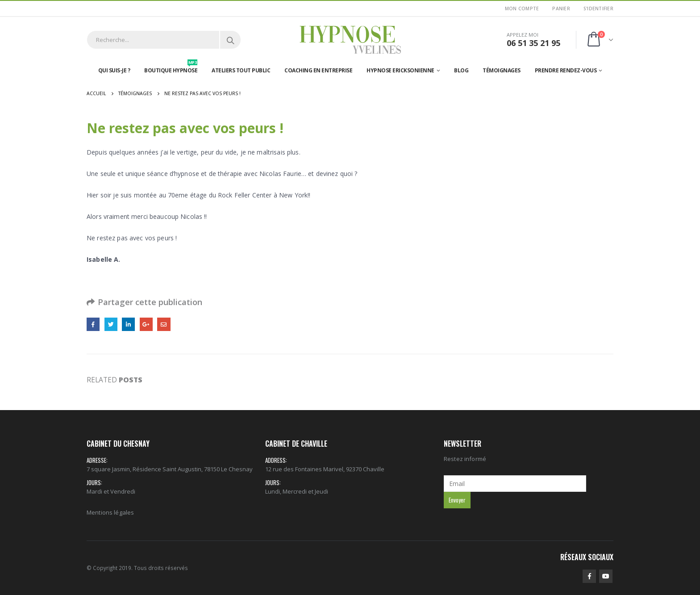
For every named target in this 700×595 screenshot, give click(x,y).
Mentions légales (110, 512)
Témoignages (502, 70)
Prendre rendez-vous (566, 70)
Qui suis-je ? (114, 70)
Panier (561, 8)
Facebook (93, 324)
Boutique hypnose (171, 68)
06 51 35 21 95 (533, 43)
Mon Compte (522, 8)
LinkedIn (128, 324)
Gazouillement (111, 324)
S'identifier (598, 8)
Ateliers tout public (241, 70)
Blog (461, 70)
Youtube (606, 576)
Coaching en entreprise (318, 70)
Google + (146, 324)
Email (164, 324)
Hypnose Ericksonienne (400, 70)
